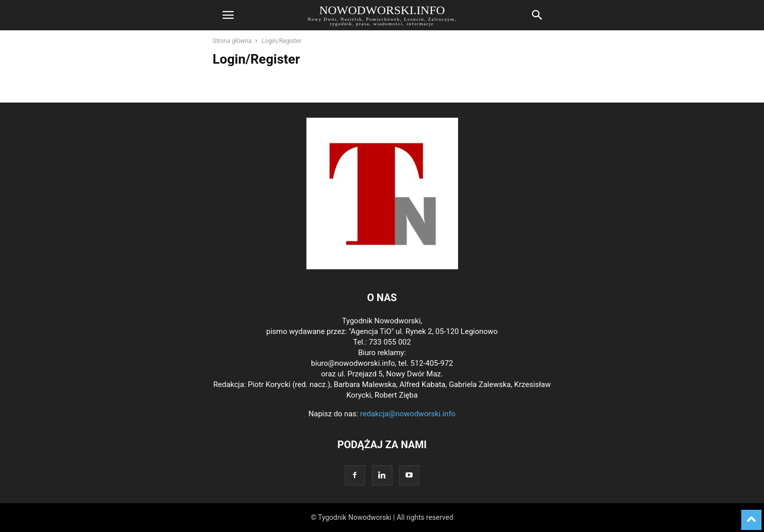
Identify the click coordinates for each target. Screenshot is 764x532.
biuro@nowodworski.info (353, 363)
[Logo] (382, 267)
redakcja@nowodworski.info (408, 414)
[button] (228, 15)
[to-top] (751, 515)
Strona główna (232, 41)
